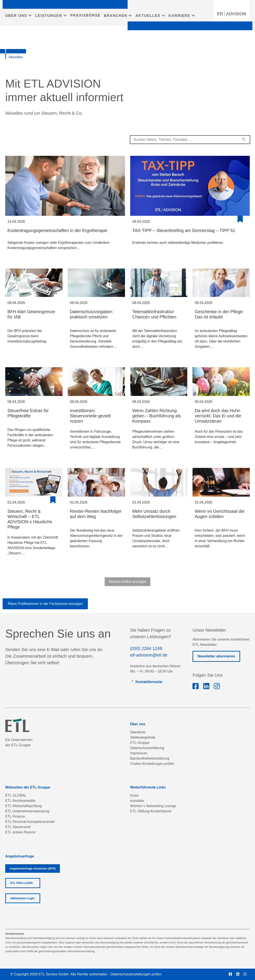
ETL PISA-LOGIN (21, 883)
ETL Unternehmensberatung (27, 811)
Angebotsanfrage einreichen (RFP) (33, 868)
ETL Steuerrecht (18, 827)
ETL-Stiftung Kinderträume (151, 811)
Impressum (139, 753)
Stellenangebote (143, 737)
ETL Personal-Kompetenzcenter (30, 822)
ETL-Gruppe (140, 743)
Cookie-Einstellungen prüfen (152, 764)
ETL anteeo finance (20, 832)
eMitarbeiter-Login (23, 898)
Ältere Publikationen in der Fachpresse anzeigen (45, 604)
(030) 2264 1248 (146, 648)
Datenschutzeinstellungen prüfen (136, 974)
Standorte (138, 732)
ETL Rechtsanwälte (20, 801)
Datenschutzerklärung (147, 748)
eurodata (137, 801)
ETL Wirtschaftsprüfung (23, 806)
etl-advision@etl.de (149, 655)
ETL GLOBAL (16, 795)
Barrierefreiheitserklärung (150, 758)
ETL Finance (15, 816)
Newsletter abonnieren (216, 656)
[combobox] (190, 140)
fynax (134, 795)
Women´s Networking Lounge (153, 806)
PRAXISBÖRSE (85, 15)
